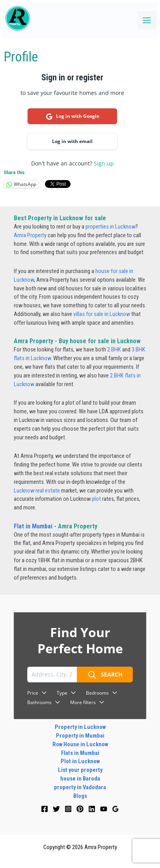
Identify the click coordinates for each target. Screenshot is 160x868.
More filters (87, 702)
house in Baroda (80, 779)
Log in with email (72, 141)
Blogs (80, 796)
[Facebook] (45, 809)
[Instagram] (68, 809)
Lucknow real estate (37, 491)
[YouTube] (104, 809)
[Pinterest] (80, 809)
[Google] (115, 809)
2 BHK (114, 349)
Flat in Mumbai (33, 526)
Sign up (104, 163)
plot (96, 499)
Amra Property (30, 235)
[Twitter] (56, 809)
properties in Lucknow (111, 227)
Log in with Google (73, 116)
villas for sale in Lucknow (102, 314)
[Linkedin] (92, 809)
